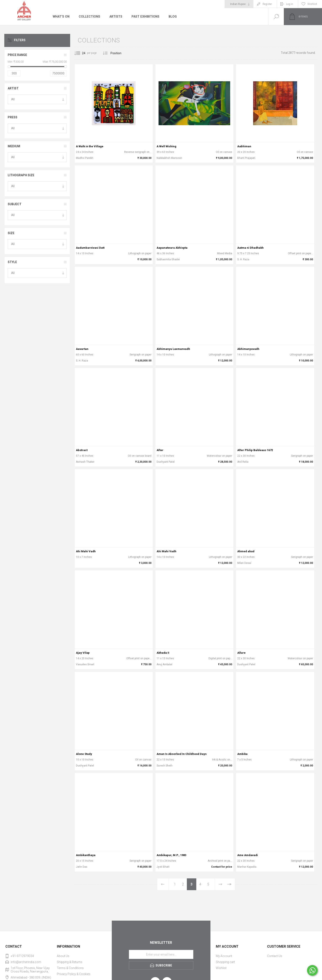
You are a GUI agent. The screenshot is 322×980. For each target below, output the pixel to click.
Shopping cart (225, 962)
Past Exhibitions (145, 17)
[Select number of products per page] (80, 53)
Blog (172, 17)
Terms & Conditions (70, 968)
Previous (163, 884)
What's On (61, 17)
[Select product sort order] (119, 53)
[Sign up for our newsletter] (161, 954)
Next (220, 884)
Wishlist (221, 968)
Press (13, 117)
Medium (14, 146)
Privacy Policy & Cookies (74, 974)
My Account (224, 956)
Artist (13, 88)
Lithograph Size (21, 175)
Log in (290, 4)
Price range (17, 55)
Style (12, 262)
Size (11, 233)
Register (267, 4)
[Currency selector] (239, 4)
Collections (89, 17)
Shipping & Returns (70, 962)
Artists (115, 17)
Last (229, 884)
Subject (15, 204)
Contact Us (275, 956)
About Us (63, 956)
